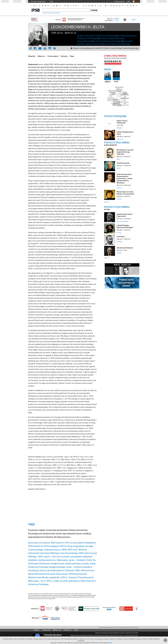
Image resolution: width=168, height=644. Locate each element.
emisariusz (120, 139)
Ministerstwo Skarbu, (39, 577)
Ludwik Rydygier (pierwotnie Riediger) (125, 226)
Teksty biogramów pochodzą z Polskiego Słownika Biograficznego (118, 627)
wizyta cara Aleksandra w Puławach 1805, (60, 570)
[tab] (32, 56)
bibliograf (119, 128)
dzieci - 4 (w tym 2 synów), (57, 556)
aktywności (47, 630)
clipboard (35, 48)
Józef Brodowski (123, 163)
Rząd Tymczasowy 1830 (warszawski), (69, 574)
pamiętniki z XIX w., (59, 577)
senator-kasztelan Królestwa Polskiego (97, 36)
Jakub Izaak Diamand (125, 248)
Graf (116, 81)
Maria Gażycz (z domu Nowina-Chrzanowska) (125, 193)
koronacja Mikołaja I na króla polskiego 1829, (62, 553)
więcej (106, 202)
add (55, 48)
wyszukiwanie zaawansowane (51, 13)
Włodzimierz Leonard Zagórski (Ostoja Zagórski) (125, 152)
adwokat (119, 253)
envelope (40, 48)
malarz (119, 168)
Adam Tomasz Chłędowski (122, 122)
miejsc (76, 630)
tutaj (110, 643)
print (45, 48)
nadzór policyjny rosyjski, (77, 563)
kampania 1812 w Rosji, (62, 546)
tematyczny (67, 630)
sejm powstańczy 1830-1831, (59, 550)
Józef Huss (121, 236)
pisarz (118, 159)
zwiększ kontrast (119, 1)
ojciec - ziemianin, (77, 560)
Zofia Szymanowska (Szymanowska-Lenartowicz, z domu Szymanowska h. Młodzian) (124, 178)
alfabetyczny (57, 630)
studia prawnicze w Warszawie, (53, 560)
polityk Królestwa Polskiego (107, 41)
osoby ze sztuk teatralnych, (67, 581)
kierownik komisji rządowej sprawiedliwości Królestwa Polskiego (105, 42)
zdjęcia (108, 81)
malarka (119, 188)
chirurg (119, 233)
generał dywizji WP (122, 221)
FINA (51, 1)
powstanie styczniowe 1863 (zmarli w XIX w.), (50, 543)
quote (50, 48)
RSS (134, 1)
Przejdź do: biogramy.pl (38, 1)
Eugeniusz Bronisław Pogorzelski (124, 215)
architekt (119, 242)
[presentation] (32, 56)
